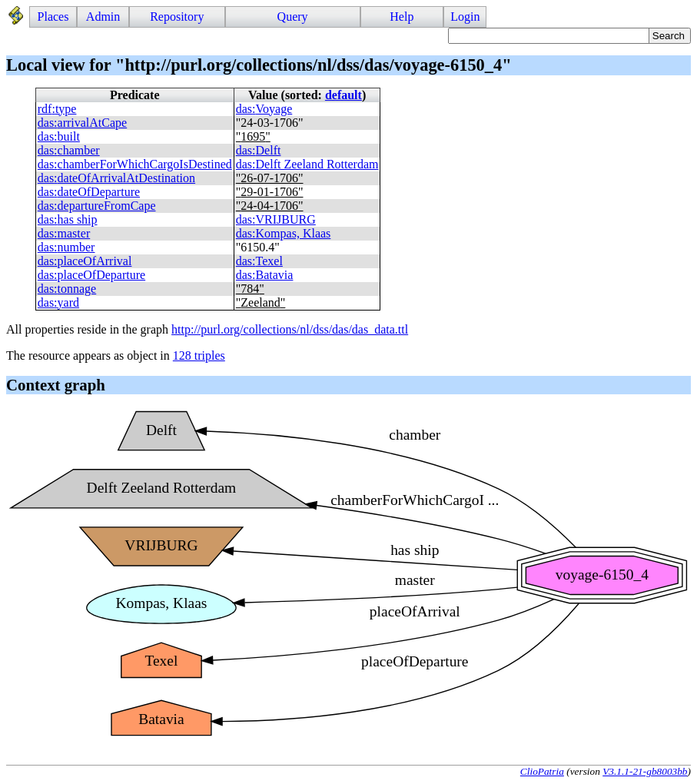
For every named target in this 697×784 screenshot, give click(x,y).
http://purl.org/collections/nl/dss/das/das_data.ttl (290, 329)
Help (402, 17)
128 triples (199, 355)
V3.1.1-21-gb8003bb (645, 771)
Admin (103, 17)
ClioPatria (542, 771)
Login (465, 17)
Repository (177, 17)
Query (293, 17)
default (344, 95)
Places (53, 17)
